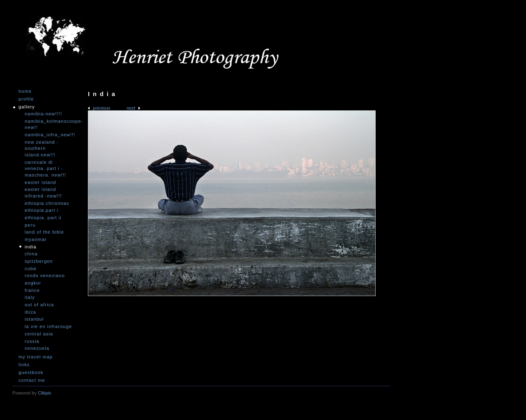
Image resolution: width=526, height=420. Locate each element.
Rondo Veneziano (45, 275)
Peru (30, 225)
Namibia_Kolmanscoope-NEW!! (49, 124)
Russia (32, 341)
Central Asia (39, 334)
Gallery (27, 107)
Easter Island (40, 182)
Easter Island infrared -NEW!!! (43, 193)
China (31, 254)
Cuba (30, 269)
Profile (26, 99)
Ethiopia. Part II (43, 218)
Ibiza (30, 312)
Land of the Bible (44, 232)
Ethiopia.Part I (42, 210)
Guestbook (31, 373)
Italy (30, 297)
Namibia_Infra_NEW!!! (49, 135)
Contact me (32, 380)
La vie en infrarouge (48, 326)
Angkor (33, 283)
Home (25, 91)
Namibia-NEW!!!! (43, 114)
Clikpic (45, 393)
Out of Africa (39, 305)
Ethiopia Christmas (47, 203)
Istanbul (34, 319)
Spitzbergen (39, 261)
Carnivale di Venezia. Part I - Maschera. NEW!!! (45, 169)
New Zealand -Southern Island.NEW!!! (42, 148)
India (31, 247)
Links (24, 365)
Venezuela (37, 348)
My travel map (36, 357)
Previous (102, 108)
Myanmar (36, 239)
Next (131, 108)
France (32, 290)
